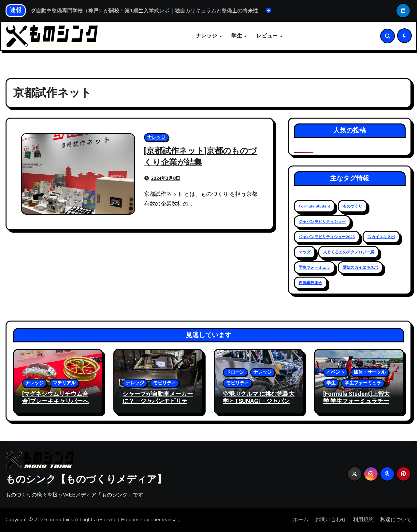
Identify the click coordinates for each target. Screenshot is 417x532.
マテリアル (64, 383)
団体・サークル (370, 373)
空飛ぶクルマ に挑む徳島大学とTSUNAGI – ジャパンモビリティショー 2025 (259, 401)
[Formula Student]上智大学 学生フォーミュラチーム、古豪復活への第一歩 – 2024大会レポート (358, 405)
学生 (237, 36)
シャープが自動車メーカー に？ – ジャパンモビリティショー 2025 (158, 401)
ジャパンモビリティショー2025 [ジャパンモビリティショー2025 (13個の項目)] (327, 237)
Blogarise (132, 520)
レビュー (268, 36)
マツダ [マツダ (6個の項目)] (305, 252)
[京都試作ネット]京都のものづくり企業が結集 (201, 156)
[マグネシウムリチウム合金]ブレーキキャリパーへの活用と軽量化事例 (55, 401)
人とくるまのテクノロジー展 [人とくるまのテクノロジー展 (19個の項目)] (349, 252)
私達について (396, 520)
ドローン (235, 373)
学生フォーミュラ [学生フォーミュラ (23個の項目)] (314, 267)
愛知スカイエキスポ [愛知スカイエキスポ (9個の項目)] (360, 267)
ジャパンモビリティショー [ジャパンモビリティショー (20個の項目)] (322, 222)
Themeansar (164, 520)
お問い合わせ (331, 520)
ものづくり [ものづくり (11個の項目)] (352, 206)
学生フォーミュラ (363, 383)
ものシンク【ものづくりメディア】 (86, 479)
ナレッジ (207, 36)
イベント (336, 373)
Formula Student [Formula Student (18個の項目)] (314, 206)
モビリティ (165, 383)
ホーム (301, 520)
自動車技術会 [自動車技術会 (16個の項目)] (310, 283)
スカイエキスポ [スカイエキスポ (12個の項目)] (381, 237)
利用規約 (363, 520)
